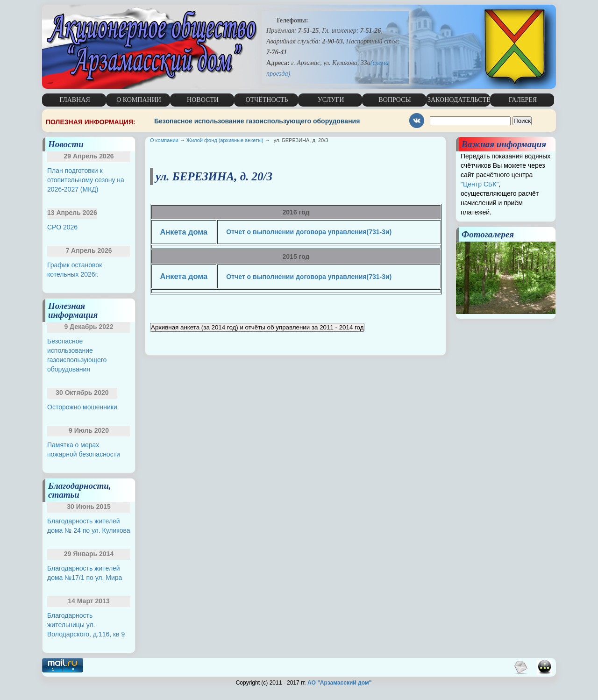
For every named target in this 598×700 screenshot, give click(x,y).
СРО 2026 (62, 227)
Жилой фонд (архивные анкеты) (225, 140)
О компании (164, 140)
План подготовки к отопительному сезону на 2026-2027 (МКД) (86, 180)
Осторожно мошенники (82, 407)
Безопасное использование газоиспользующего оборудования (257, 121)
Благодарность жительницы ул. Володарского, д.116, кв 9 (86, 625)
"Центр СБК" (480, 184)
